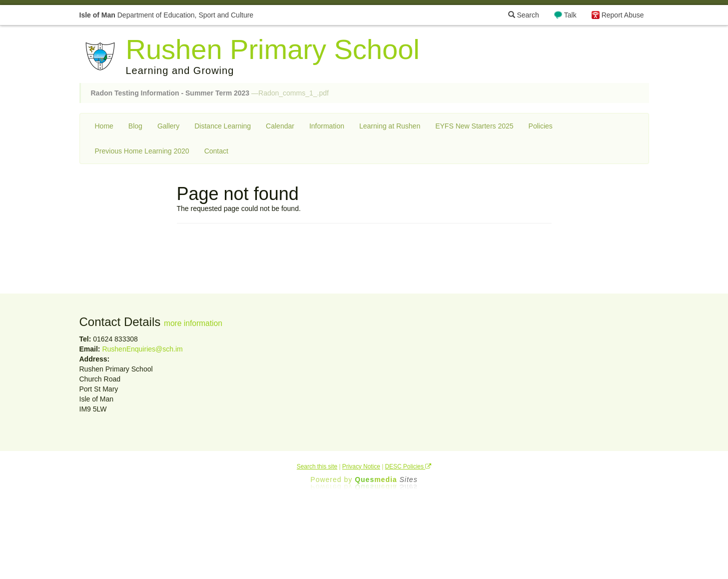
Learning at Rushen (390, 126)
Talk (570, 15)
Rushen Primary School (273, 49)
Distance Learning (223, 126)
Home (104, 126)
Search (524, 15)
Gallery (168, 126)
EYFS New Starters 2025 (474, 126)
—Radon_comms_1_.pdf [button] (210, 93)
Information (327, 126)
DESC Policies (408, 466)
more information (193, 323)
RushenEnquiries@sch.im (142, 349)
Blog (135, 126)
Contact (216, 151)
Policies (541, 126)
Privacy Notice (361, 466)
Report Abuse (623, 15)
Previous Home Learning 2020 (142, 151)
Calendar (280, 126)
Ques (386, 479)
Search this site (317, 466)
